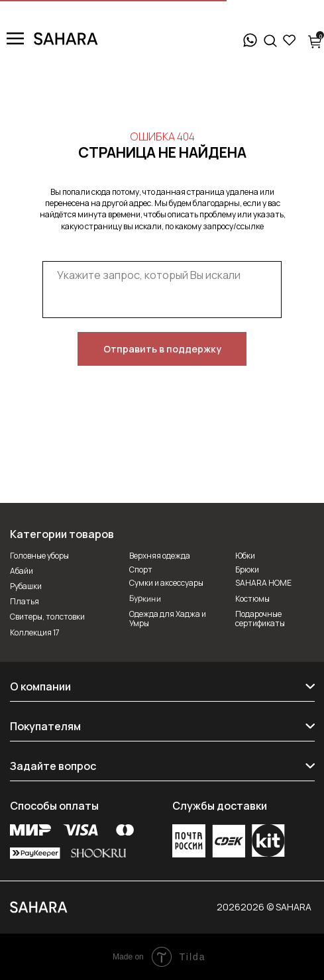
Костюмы (252, 599)
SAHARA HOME (263, 583)
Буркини (144, 598)
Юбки (245, 556)
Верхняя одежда (160, 556)
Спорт (141, 570)
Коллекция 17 (35, 632)
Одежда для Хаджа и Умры (168, 619)
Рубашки (26, 586)
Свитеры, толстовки (47, 617)
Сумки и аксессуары (166, 583)
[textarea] (162, 290)
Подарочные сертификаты (260, 619)
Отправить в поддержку (162, 349)
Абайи (22, 571)
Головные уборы (39, 556)
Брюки (247, 570)
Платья (25, 601)
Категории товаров (62, 534)
